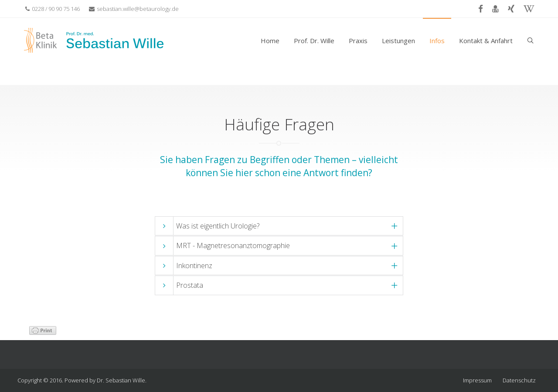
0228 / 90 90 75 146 (53, 9)
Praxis (358, 41)
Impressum (477, 380)
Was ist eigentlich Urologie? (218, 226)
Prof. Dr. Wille (314, 41)
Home (270, 41)
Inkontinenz (194, 266)
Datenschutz (519, 380)
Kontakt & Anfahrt (486, 41)
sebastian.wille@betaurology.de (134, 9)
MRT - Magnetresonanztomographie (233, 245)
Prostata (190, 285)
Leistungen (398, 41)
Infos (437, 41)
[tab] (279, 226)
